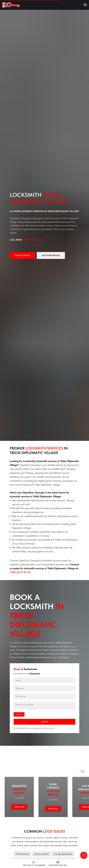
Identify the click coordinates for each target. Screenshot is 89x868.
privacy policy (49, 728)
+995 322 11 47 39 (32, 240)
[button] (23, 255)
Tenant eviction (41, 854)
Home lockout (22, 854)
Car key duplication (63, 854)
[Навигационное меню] (85, 5)
